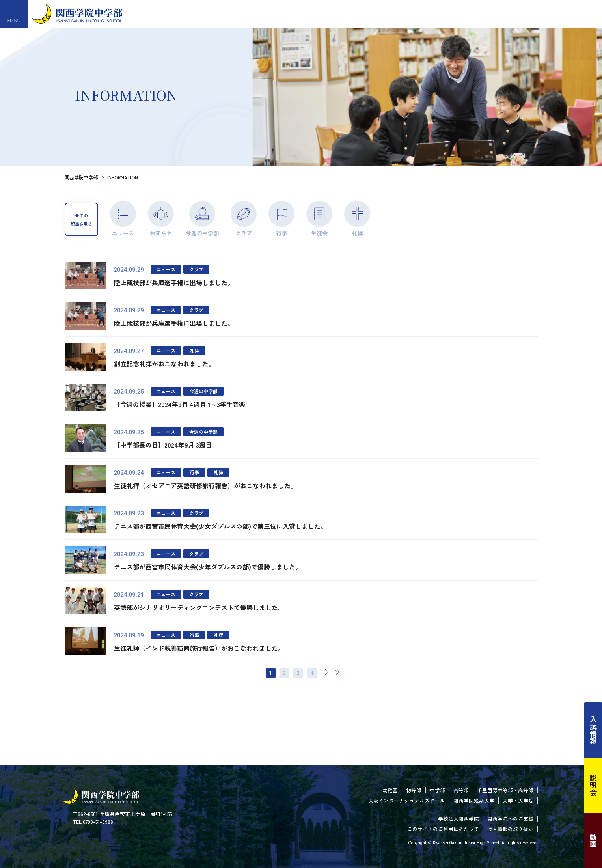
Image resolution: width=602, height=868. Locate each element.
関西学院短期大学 (474, 800)
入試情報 (593, 730)
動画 (593, 840)
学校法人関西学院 (458, 819)
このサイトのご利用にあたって (443, 829)
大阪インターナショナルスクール (407, 800)
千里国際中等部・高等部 (505, 790)
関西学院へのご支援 (510, 819)
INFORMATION (123, 177)
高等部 (461, 790)
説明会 (593, 785)
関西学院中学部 (81, 177)
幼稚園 (390, 790)
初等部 (414, 790)
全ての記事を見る (81, 220)
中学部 (437, 790)
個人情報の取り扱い (510, 829)
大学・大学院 (518, 800)
